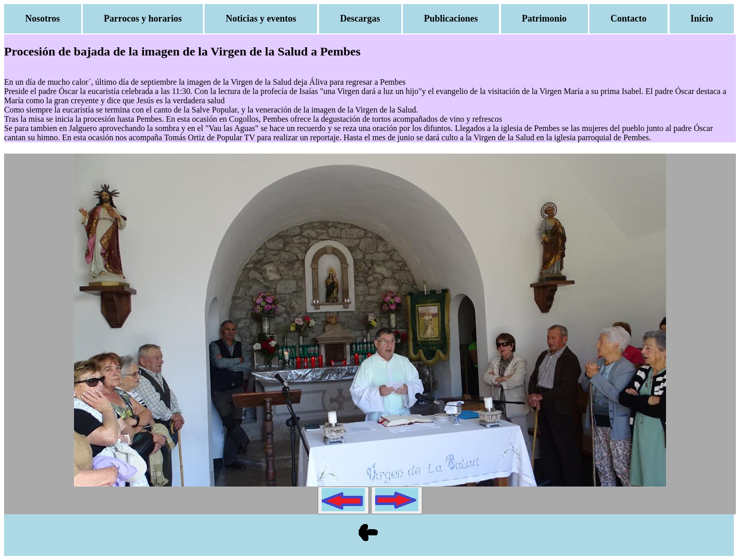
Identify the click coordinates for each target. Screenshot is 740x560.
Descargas (360, 18)
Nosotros (43, 18)
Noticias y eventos (261, 18)
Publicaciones (451, 18)
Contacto (628, 18)
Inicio (702, 18)
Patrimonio (544, 18)
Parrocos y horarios (143, 18)
